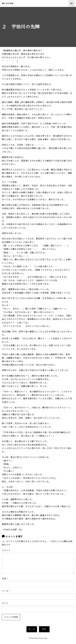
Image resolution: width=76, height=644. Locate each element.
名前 (5, 579)
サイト (5, 603)
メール (6, 591)
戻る (44, 629)
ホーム (32, 629)
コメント (6, 550)
